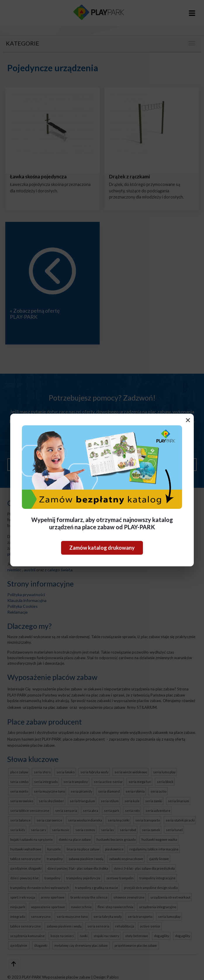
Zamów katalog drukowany (102, 548)
